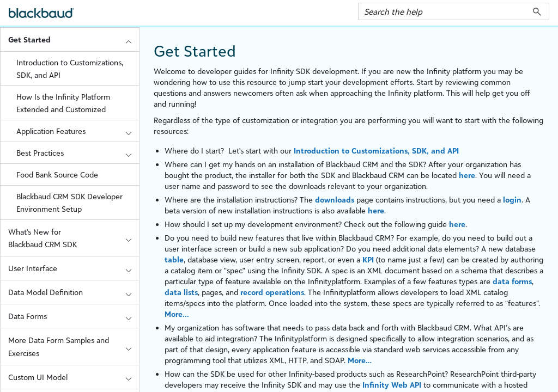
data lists (181, 292)
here (467, 175)
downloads (335, 200)
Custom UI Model (74, 377)
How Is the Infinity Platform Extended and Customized (63, 103)
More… (360, 360)
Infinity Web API (392, 385)
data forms (512, 281)
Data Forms (74, 316)
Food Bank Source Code (57, 174)
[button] (537, 11)
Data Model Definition (74, 292)
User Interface (74, 268)
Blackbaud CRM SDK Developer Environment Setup (69, 203)
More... (177, 314)
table (174, 259)
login (512, 200)
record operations (272, 292)
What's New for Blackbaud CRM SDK (74, 238)
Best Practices (78, 153)
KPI (368, 259)
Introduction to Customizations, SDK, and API (70, 69)
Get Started (74, 39)
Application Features (78, 131)
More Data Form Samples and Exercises (74, 346)
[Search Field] (454, 11)
